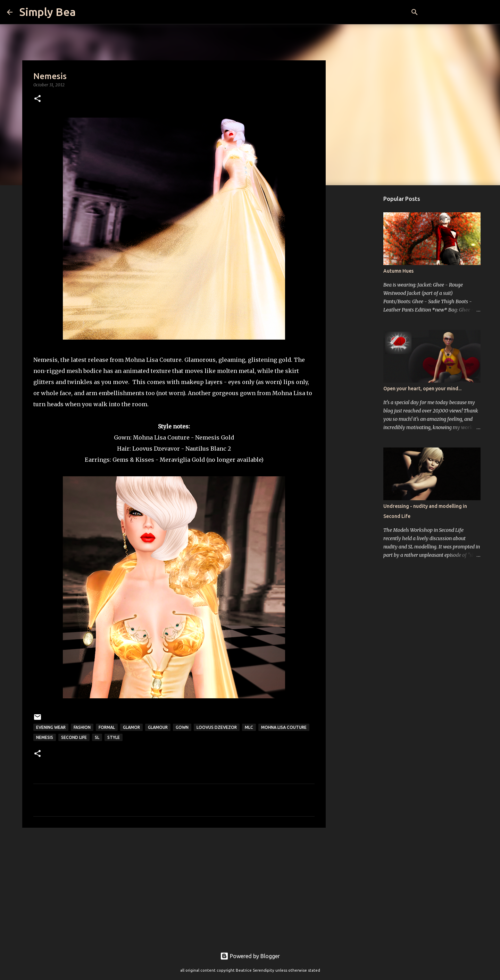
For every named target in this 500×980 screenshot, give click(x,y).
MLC (249, 727)
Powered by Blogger (250, 956)
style (114, 737)
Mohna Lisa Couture (161, 437)
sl (97, 737)
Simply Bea (48, 12)
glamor (131, 727)
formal (107, 727)
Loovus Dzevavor (156, 449)
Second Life (74, 737)
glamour (158, 727)
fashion (82, 727)
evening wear (51, 727)
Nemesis (45, 737)
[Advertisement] (174, 887)
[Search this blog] (458, 12)
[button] (37, 99)
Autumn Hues (398, 271)
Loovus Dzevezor (217, 727)
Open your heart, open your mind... (422, 389)
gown (182, 727)
